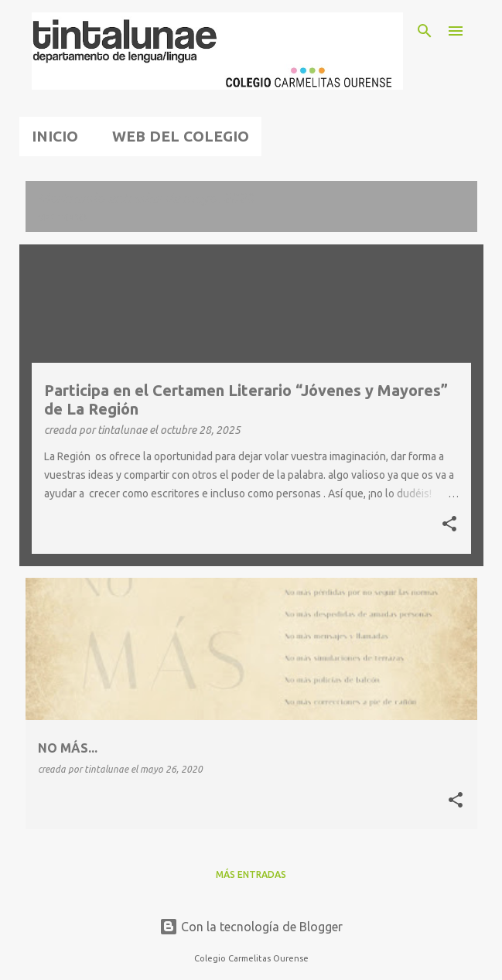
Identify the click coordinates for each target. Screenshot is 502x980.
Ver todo (62, 218)
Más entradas (251, 874)
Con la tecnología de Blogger (251, 927)
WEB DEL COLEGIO (181, 136)
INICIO (55, 136)
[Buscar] (425, 31)
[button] (449, 525)
